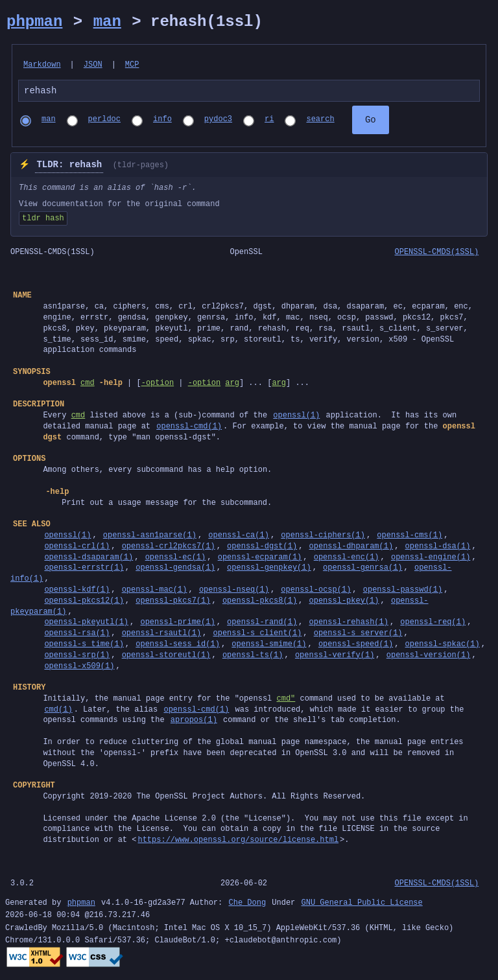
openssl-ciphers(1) (323, 537)
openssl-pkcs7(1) (173, 602)
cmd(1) (58, 711)
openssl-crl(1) (77, 548)
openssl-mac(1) (155, 591)
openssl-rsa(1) (77, 635)
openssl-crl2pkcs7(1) (169, 548)
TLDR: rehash (69, 167)
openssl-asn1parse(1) (150, 537)
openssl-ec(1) (176, 559)
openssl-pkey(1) (344, 602)
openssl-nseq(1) (234, 591)
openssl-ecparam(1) (260, 559)
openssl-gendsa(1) (175, 569)
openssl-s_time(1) (84, 646)
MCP (132, 65)
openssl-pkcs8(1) (260, 602)
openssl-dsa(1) (437, 548)
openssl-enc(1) (347, 559)
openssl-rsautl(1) (161, 635)
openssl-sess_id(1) (178, 646)
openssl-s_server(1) (358, 635)
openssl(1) (296, 417)
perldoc (104, 122)
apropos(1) (194, 722)
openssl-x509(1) (79, 668)
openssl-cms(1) (409, 537)
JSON (93, 65)
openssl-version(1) (429, 657)
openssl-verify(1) (335, 657)
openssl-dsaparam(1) (89, 559)
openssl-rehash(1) (348, 624)
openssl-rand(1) (262, 624)
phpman (34, 22)
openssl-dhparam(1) (351, 548)
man (107, 22)
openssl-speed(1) (356, 646)
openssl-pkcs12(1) (84, 602)
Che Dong (247, 905)
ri (269, 122)
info (162, 122)
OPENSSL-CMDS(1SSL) (436, 254)
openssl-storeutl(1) (166, 657)
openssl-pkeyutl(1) (86, 624)
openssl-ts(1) (253, 657)
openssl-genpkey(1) (269, 569)
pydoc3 (218, 122)
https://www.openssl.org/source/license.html (238, 842)
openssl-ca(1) (239, 537)
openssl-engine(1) (431, 559)
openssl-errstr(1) (84, 569)
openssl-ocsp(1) (316, 591)
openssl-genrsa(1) (362, 569)
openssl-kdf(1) (77, 591)
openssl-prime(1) (177, 624)
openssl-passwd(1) (403, 591)
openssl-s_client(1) (257, 635)
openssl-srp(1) (77, 657)
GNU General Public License (362, 905)
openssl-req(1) (433, 624)
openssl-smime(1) (269, 646)
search (320, 122)
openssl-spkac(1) (442, 646)
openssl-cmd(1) (189, 428)
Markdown (42, 65)
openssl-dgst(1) (262, 548)
